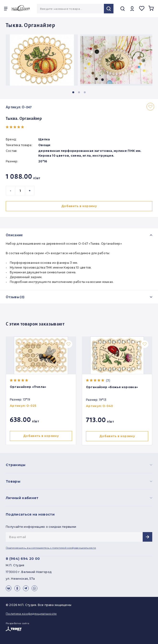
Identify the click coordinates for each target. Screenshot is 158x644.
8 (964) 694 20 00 (23, 559)
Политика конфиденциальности (31, 614)
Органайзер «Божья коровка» (113, 387)
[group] (42, 60)
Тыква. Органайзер (24, 119)
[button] (73, 92)
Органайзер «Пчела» (28, 387)
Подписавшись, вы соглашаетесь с (51, 548)
